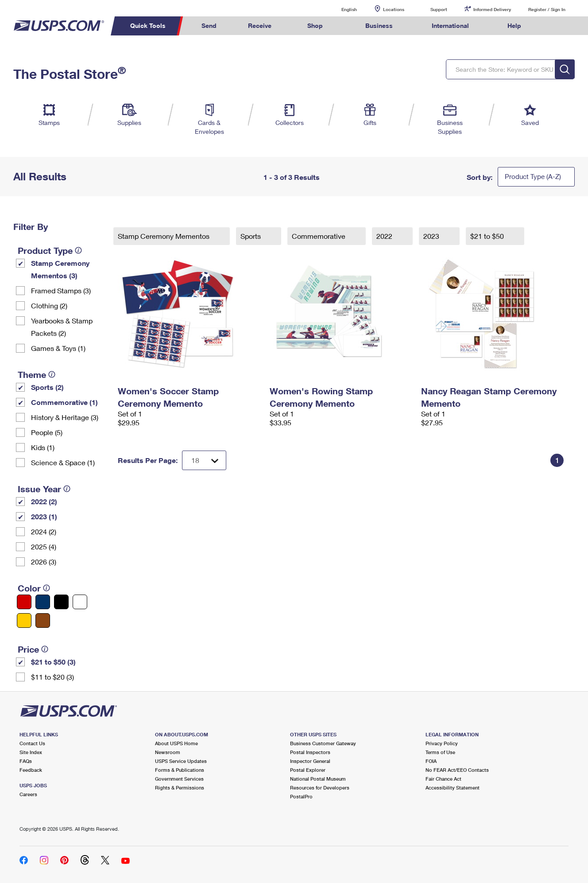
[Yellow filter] (24, 620)
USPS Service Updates (181, 761)
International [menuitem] (450, 25)
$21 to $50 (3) (53, 662)
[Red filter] (24, 602)
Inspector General (310, 761)
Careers (28, 794)
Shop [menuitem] (315, 25)
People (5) (47, 432)
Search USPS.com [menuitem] (554, 26)
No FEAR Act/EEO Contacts (457, 770)
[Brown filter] (43, 620)
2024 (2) (44, 531)
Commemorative (319, 236)
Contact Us (32, 743)
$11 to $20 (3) (52, 677)
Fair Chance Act (443, 779)
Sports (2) (47, 387)
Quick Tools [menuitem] (148, 25)
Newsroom (168, 752)
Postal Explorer (308, 770)
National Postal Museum (318, 779)
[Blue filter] (43, 602)
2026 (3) (44, 562)
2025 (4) (44, 547)
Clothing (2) (49, 305)
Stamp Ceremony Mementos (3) (60, 269)
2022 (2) (44, 501)
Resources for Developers (320, 788)
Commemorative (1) (64, 402)
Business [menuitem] (379, 25)
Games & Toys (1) (58, 348)
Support (439, 9)
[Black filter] (61, 602)
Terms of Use (440, 752)
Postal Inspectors (310, 752)
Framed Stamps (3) (61, 290)
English (340, 9)
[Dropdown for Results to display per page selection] (204, 460)
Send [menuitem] (209, 25)
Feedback (31, 770)
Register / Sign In (547, 9)
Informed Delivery (492, 9)
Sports (251, 236)
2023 (432, 236)
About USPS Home (176, 743)
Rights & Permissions (180, 788)
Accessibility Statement (453, 788)
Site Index (31, 752)
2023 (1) (44, 516)
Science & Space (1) (63, 462)
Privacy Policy (442, 743)
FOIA (431, 761)
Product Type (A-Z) (533, 176)
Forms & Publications (180, 770)
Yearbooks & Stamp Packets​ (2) (62, 327)
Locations (394, 9)
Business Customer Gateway (323, 743)
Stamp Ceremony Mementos (164, 236)
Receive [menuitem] (260, 25)
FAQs (26, 761)
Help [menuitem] (514, 25)
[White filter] (80, 602)
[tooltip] (78, 250)
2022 (385, 236)
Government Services (179, 779)
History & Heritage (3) (65, 417)
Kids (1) (43, 447)
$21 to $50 (488, 236)
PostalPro (301, 796)
